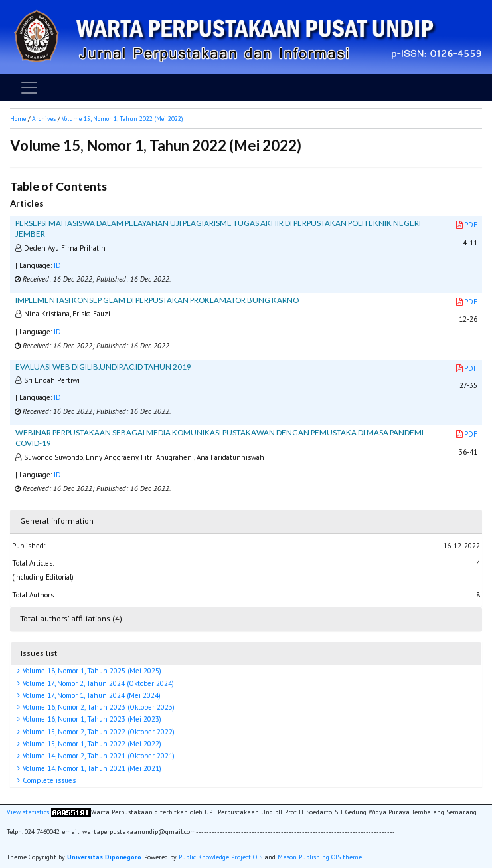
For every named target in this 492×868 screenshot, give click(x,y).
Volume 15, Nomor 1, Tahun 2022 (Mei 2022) (91, 744)
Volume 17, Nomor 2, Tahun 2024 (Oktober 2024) (97, 683)
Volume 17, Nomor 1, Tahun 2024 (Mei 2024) (91, 695)
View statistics (28, 813)
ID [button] (57, 265)
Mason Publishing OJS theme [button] (320, 857)
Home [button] (18, 119)
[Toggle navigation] (29, 88)
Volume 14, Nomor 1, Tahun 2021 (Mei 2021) (91, 768)
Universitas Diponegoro (104, 857)
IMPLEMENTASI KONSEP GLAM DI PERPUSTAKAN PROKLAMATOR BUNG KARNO (157, 300)
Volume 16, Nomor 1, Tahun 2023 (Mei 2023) (91, 719)
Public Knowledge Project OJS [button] (220, 857)
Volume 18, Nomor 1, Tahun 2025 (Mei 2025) (91, 671)
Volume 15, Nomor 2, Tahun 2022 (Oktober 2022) (98, 732)
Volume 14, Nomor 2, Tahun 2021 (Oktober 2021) (98, 756)
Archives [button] (44, 119)
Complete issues (48, 780)
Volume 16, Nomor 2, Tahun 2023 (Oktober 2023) (98, 707)
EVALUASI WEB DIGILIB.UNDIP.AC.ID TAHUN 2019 (103, 367)
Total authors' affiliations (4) (71, 618)
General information (57, 521)
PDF (467, 225)
